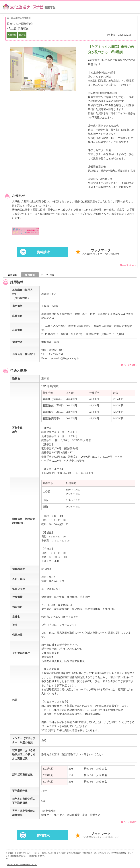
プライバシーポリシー (32, 853)
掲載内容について (38, 856)
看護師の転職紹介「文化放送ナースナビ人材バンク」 (89, 853)
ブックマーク (101, 252)
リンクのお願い (60, 853)
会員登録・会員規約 (14, 853)
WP (7, 859)
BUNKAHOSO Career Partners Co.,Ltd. (22, 865)
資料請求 (43, 252)
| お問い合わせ (47, 853)
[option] (43, 69)
